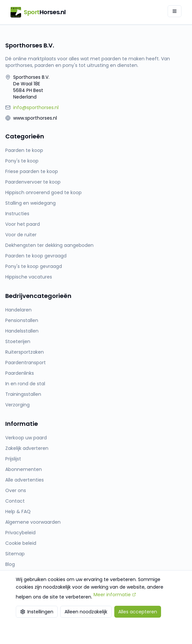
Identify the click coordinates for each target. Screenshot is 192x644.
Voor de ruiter (21, 235)
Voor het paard (23, 224)
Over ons (16, 490)
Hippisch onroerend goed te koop (43, 192)
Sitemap (15, 554)
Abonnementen (24, 469)
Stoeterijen (18, 341)
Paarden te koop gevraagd (36, 256)
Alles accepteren (138, 612)
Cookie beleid (21, 543)
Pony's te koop (22, 161)
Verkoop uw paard (26, 438)
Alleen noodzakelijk (86, 612)
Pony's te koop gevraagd (34, 266)
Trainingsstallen (23, 394)
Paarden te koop (24, 150)
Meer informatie (115, 595)
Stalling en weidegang (30, 203)
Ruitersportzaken (25, 352)
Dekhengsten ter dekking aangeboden (49, 245)
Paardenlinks (20, 373)
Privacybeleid (20, 533)
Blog (10, 564)
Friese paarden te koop (32, 171)
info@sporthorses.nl (36, 107)
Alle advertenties (25, 480)
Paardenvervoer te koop (33, 182)
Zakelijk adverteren (27, 448)
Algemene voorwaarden (33, 522)
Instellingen (37, 612)
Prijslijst (13, 459)
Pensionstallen (22, 320)
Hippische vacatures (29, 277)
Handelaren (18, 310)
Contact (15, 501)
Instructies (17, 214)
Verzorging (17, 405)
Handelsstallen (22, 331)
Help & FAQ (18, 512)
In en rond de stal (25, 384)
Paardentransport (26, 363)
